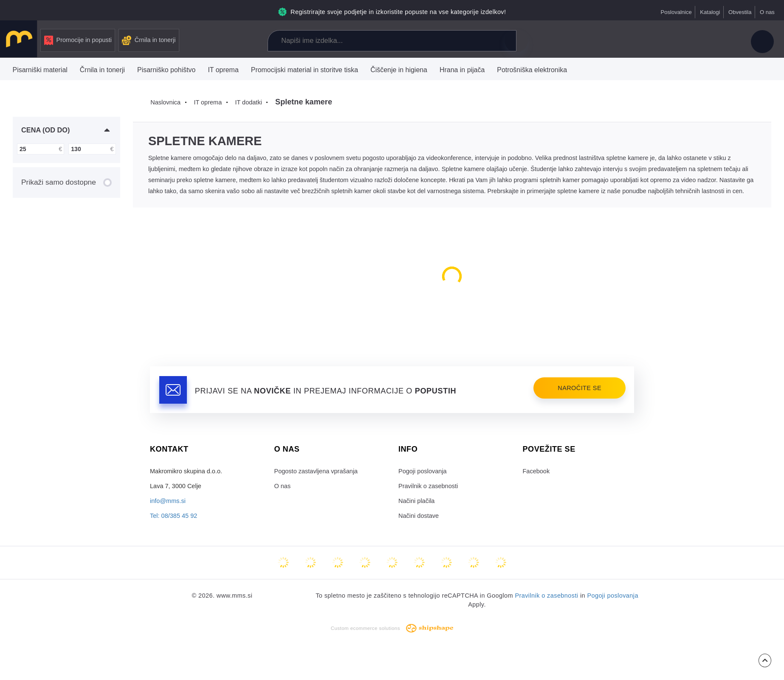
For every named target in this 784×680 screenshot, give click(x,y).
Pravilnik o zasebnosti (428, 486)
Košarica (728, 42)
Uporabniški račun (762, 42)
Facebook (536, 471)
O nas (767, 12)
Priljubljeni (699, 42)
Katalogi (710, 12)
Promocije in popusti (78, 41)
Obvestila (740, 12)
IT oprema (208, 102)
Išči (516, 41)
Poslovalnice (676, 12)
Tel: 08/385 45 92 (173, 516)
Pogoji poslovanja (423, 471)
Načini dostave (419, 516)
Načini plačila (416, 501)
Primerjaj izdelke (671, 42)
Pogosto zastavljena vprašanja (316, 471)
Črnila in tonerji (149, 41)
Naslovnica (165, 102)
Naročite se (580, 388)
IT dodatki (248, 102)
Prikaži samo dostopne (66, 182)
